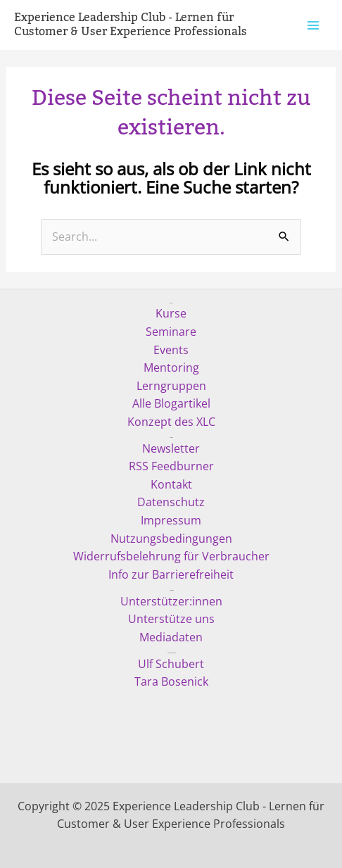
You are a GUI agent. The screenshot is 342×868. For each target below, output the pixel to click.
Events (171, 350)
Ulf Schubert (171, 664)
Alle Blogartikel (171, 403)
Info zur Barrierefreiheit (171, 574)
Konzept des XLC (171, 422)
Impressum (171, 520)
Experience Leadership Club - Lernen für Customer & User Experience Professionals (131, 25)
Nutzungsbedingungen (171, 539)
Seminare (171, 332)
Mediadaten (171, 637)
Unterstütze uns (171, 619)
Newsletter (171, 448)
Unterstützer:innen (171, 601)
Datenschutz (171, 502)
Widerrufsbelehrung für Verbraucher (171, 556)
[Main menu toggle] (313, 25)
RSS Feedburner (171, 466)
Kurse (171, 313)
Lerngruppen (171, 386)
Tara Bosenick (171, 681)
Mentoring (171, 367)
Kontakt (171, 484)
